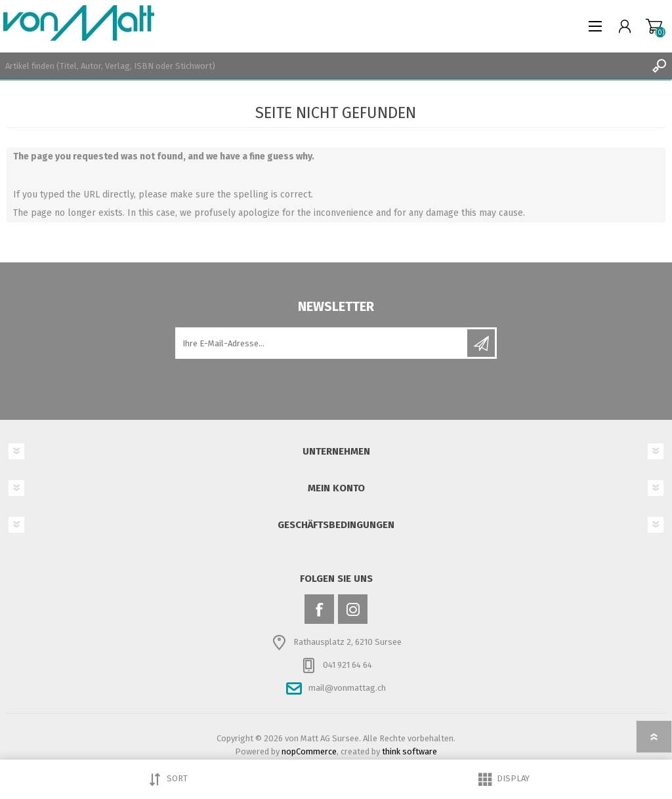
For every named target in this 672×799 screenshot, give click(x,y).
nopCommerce (309, 751)
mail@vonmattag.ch (347, 688)
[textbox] (323, 66)
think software (409, 751)
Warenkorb (654, 26)
